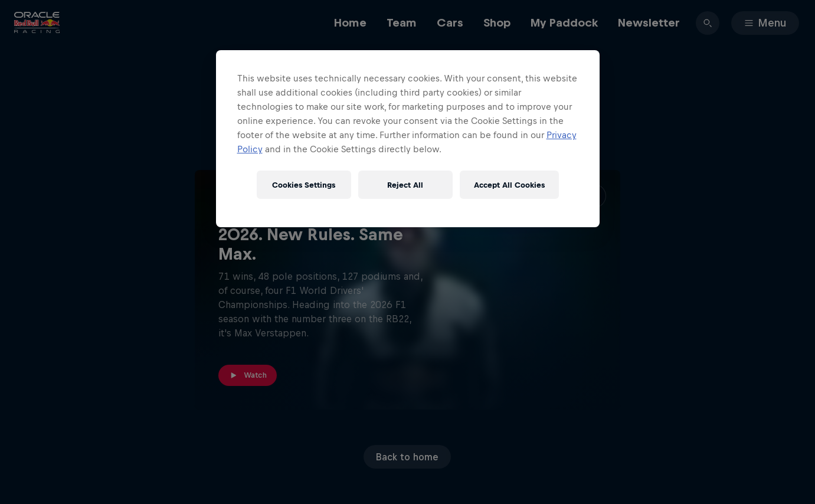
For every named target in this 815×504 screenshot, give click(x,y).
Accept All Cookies (509, 185)
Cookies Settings (304, 185)
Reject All (405, 185)
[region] (408, 139)
